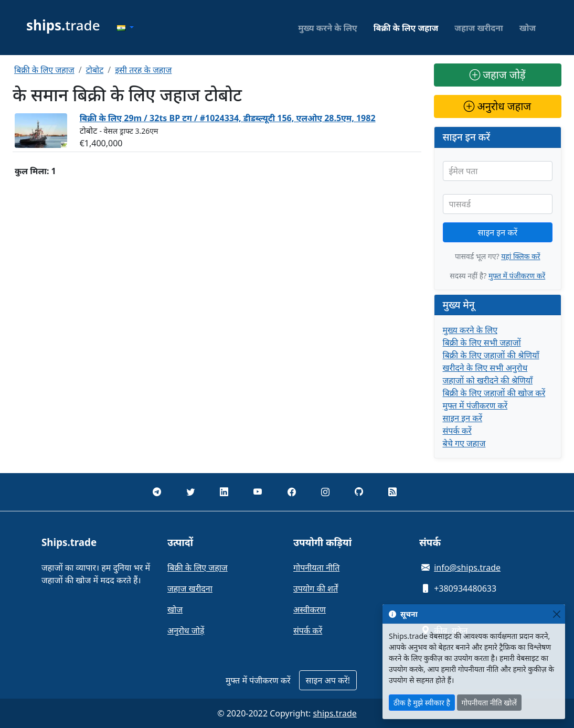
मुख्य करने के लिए (328, 28)
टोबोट (95, 70)
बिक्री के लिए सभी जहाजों (482, 342)
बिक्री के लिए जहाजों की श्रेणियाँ (491, 355)
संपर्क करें (457, 431)
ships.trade (334, 713)
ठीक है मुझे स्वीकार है (422, 703)
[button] (125, 28)
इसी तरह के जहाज (143, 70)
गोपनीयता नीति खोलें (489, 703)
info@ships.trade (467, 568)
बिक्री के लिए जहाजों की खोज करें (494, 393)
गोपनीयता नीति (316, 568)
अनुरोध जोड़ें (186, 630)
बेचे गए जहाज (464, 443)
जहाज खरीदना (479, 28)
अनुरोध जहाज (497, 106)
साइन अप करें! (328, 680)
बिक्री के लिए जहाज (406, 28)
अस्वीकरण (310, 609)
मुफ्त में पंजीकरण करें (517, 276)
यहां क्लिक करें (520, 256)
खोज (528, 28)
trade (63, 25)
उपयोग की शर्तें (316, 588)
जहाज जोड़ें (498, 75)
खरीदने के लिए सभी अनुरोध (485, 368)
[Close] (556, 614)
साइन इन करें (497, 232)
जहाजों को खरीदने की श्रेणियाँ (488, 380)
